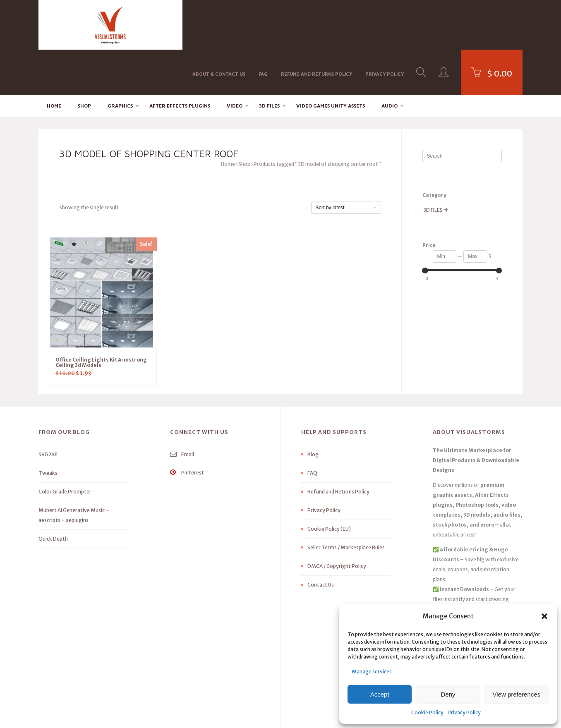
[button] (544, 616)
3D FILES (269, 60)
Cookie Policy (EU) (329, 484)
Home (54, 60)
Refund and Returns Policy (316, 24)
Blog (313, 409)
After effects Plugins (180, 60)
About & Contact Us (219, 24)
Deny (448, 694)
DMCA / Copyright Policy (337, 521)
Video (235, 60)
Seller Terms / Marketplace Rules (346, 502)
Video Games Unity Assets (331, 60)
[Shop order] (346, 162)
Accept (380, 694)
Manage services (372, 672)
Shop (84, 60)
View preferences (517, 694)
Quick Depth (53, 494)
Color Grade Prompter (65, 447)
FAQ (263, 24)
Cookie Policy (427, 712)
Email (182, 409)
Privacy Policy (464, 712)
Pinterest (187, 427)
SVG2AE (48, 409)
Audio (390, 60)
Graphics (120, 60)
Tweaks (48, 428)
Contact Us (321, 540)
